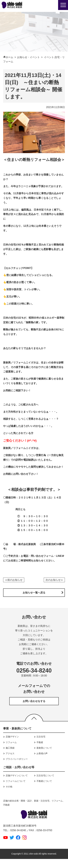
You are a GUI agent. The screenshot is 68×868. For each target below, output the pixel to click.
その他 (9, 787)
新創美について (44, 748)
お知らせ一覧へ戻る (34, 593)
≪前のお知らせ (14, 580)
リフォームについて (16, 781)
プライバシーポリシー (17, 759)
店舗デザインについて (17, 775)
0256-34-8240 (34, 671)
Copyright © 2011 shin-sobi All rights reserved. (34, 854)
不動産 (40, 742)
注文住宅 (41, 737)
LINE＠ (60, 556)
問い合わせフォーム (42, 556)
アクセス (10, 753)
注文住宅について (45, 775)
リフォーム (11, 742)
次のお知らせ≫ (54, 580)
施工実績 (10, 748)
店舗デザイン (12, 737)
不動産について (44, 781)
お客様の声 (42, 753)
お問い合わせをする (34, 701)
